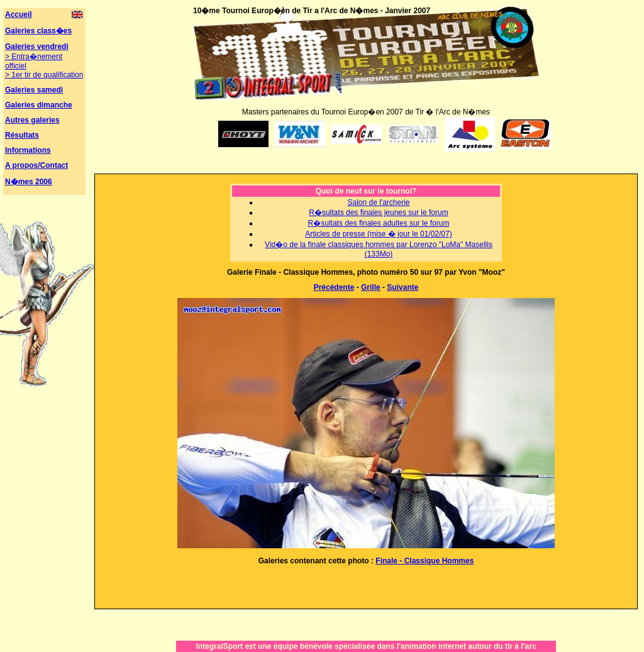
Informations (28, 150)
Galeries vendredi (37, 47)
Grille (371, 287)
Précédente (334, 287)
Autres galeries (32, 120)
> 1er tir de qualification (44, 75)
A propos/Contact (36, 165)
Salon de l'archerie (378, 202)
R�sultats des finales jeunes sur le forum (378, 213)
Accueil (19, 14)
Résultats (22, 135)
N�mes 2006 (29, 182)
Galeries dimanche (39, 105)
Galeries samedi (34, 90)
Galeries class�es (38, 31)
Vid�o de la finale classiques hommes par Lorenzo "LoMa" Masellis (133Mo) (379, 249)
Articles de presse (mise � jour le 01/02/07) (378, 234)
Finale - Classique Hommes (425, 561)
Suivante (402, 287)
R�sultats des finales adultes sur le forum (379, 223)
